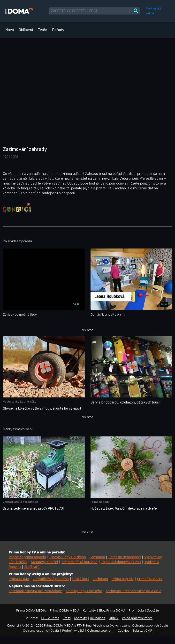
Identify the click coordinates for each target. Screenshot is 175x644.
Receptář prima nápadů (27, 557)
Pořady (58, 30)
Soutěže (153, 610)
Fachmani (97, 557)
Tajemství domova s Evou (121, 562)
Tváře (42, 30)
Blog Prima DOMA (112, 610)
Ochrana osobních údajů (41, 630)
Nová (10, 30)
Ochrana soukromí (101, 630)
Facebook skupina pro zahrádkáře (35, 591)
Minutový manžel (44, 562)
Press (67, 618)
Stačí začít (32, 567)
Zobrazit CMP (142, 630)
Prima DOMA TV (150, 579)
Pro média (136, 610)
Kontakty (89, 610)
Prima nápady (122, 579)
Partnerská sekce (153, 11)
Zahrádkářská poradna (79, 562)
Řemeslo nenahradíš (125, 557)
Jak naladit (98, 618)
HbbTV (114, 618)
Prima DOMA (19, 579)
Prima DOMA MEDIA (65, 610)
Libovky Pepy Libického (68, 557)
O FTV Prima (50, 618)
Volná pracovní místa (137, 618)
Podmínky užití (73, 630)
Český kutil (81, 579)
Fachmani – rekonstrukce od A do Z (133, 591)
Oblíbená (26, 30)
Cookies (123, 630)
